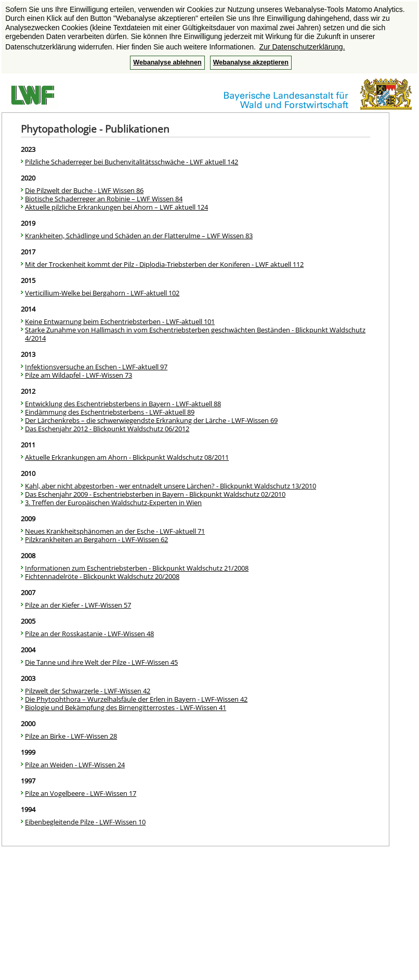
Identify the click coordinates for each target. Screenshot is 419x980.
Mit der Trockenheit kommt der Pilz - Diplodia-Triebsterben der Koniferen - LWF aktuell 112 (164, 264)
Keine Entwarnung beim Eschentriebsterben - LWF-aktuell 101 (120, 321)
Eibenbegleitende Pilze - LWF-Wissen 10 (85, 822)
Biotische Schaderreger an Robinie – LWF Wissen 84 (104, 199)
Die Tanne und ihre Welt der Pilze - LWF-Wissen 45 (101, 662)
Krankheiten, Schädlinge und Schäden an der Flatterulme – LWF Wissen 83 (139, 236)
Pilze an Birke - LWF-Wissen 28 (71, 736)
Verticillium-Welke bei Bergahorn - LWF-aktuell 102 (102, 293)
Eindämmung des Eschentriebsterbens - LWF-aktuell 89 (110, 412)
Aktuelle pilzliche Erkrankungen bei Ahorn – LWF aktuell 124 (116, 207)
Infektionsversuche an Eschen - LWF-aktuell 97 (96, 367)
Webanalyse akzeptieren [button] (251, 62)
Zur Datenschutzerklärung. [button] (302, 47)
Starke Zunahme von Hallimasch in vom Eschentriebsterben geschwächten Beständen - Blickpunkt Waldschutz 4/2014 (195, 334)
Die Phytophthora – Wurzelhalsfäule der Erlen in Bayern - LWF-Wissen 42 (136, 699)
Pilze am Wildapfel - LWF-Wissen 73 (78, 375)
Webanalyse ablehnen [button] (167, 62)
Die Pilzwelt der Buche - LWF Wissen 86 (84, 190)
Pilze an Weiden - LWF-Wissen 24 (75, 765)
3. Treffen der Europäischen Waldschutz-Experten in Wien (113, 502)
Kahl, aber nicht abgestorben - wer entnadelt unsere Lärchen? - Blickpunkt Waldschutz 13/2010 (171, 486)
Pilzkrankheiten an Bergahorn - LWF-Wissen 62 (96, 539)
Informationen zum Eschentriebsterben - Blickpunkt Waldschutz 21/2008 (137, 568)
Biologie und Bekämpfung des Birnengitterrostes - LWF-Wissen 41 (126, 707)
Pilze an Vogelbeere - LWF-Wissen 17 (81, 793)
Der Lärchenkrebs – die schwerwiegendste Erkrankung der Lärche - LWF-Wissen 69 (151, 420)
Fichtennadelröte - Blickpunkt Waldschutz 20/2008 (102, 576)
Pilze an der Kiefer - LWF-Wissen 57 (78, 605)
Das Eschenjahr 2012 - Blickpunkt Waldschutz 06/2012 (107, 429)
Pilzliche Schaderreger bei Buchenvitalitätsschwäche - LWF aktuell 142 (132, 162)
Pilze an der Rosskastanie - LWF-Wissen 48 (89, 634)
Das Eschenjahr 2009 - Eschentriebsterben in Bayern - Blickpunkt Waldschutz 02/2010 (155, 494)
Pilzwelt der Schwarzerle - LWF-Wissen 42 (88, 691)
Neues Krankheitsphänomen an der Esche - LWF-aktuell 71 (115, 531)
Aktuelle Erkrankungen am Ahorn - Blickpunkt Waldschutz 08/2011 (127, 457)
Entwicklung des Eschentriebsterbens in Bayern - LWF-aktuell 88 (123, 404)
